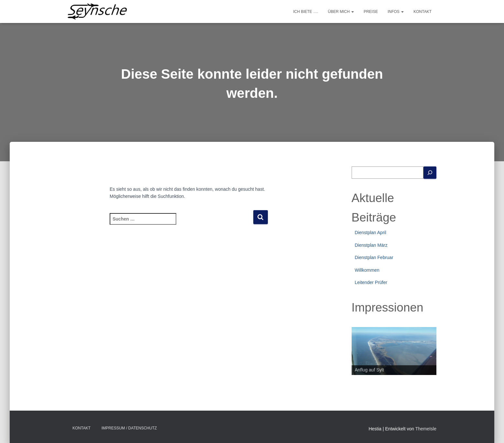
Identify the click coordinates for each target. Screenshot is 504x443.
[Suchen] (430, 173)
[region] (394, 351)
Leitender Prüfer (371, 282)
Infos (396, 12)
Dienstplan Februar (374, 257)
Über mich (341, 12)
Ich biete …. (306, 12)
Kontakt (422, 12)
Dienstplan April (371, 233)
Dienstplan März (371, 245)
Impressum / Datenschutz (129, 428)
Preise (371, 12)
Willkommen (367, 270)
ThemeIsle (426, 429)
